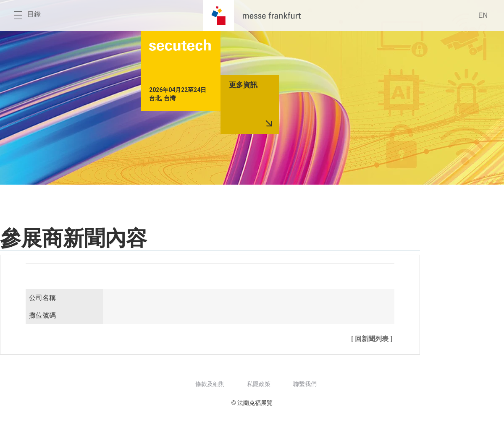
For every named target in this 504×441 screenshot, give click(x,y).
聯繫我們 (305, 384)
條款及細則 (210, 384)
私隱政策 (259, 384)
